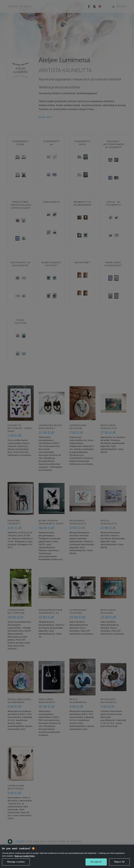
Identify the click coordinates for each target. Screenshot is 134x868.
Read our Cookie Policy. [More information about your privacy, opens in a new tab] (25, 858)
